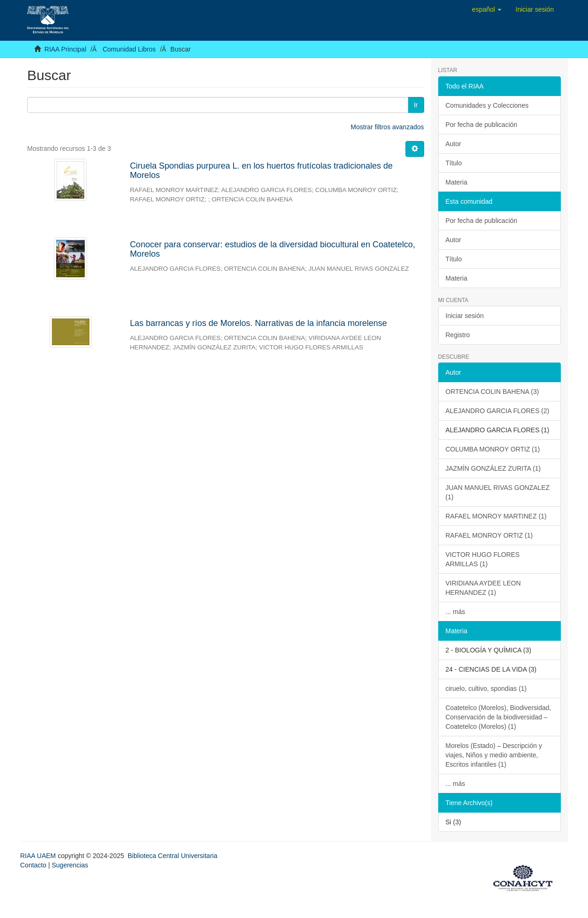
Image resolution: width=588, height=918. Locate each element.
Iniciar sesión (465, 316)
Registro (458, 335)
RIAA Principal (65, 49)
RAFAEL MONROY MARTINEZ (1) (496, 516)
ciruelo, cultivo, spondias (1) (486, 688)
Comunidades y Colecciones (487, 105)
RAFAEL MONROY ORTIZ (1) (489, 535)
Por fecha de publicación (481, 125)
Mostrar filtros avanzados (387, 127)
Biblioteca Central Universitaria (173, 856)
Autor (453, 144)
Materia (457, 182)
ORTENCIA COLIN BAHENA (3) (492, 392)
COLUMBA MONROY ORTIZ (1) (493, 449)
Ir (416, 105)
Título (454, 163)
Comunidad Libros (129, 49)
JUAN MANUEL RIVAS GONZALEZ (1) (498, 492)
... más (456, 612)
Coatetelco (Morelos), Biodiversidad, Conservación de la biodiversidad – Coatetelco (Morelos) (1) (499, 717)
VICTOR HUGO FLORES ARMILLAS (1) (483, 559)
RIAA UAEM (39, 856)
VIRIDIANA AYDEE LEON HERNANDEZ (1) (483, 588)
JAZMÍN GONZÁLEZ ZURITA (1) (493, 468)
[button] (487, 9)
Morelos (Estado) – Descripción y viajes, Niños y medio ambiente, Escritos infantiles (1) (494, 755)
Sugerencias (70, 865)
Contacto (33, 865)
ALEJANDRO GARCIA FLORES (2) (498, 411)
